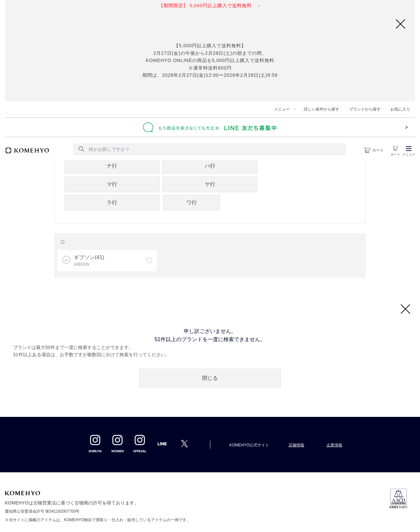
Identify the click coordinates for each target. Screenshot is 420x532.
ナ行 (112, 166)
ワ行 (192, 203)
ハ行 (210, 166)
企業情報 (334, 445)
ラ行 (112, 203)
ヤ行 (210, 184)
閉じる (210, 378)
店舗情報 (296, 445)
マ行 (112, 184)
